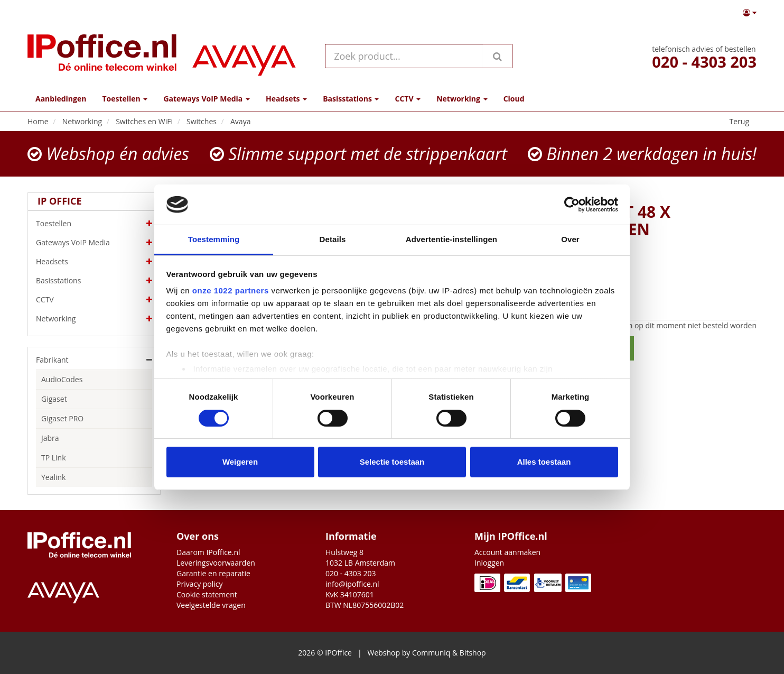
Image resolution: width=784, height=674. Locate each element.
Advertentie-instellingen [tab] (451, 239)
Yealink (53, 477)
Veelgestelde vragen (211, 605)
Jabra (50, 438)
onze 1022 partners (231, 290)
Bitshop (473, 653)
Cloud (514, 99)
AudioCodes (62, 379)
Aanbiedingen (61, 99)
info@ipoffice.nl (352, 584)
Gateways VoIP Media (94, 243)
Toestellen (94, 224)
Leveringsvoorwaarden (216, 563)
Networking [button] (462, 99)
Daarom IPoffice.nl (208, 552)
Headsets (94, 262)
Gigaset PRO (62, 418)
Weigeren (240, 462)
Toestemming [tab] (214, 239)
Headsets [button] (286, 99)
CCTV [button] (408, 99)
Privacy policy (200, 584)
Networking (94, 319)
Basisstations (94, 281)
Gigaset (54, 399)
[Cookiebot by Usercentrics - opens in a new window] (572, 205)
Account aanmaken (507, 552)
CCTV (94, 300)
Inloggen (489, 563)
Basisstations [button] (351, 99)
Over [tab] (570, 239)
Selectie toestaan (392, 462)
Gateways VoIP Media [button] (206, 99)
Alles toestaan (544, 462)
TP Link (54, 458)
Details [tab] (333, 239)
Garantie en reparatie (213, 573)
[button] (750, 13)
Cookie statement (207, 594)
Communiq (431, 653)
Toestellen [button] (125, 99)
